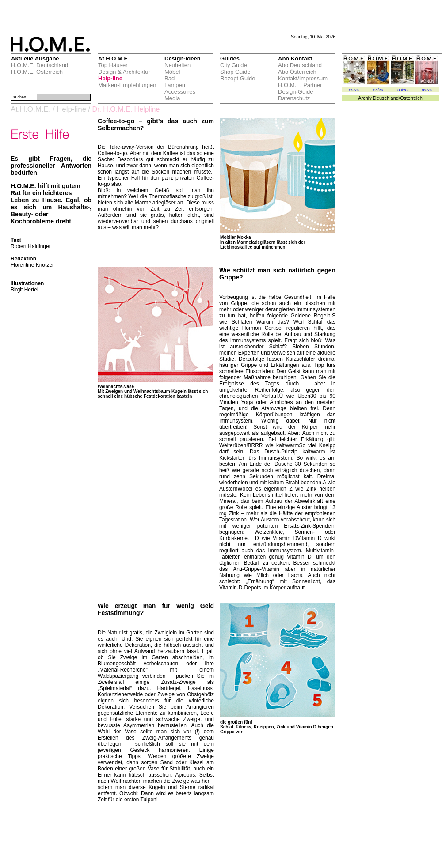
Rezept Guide (238, 78)
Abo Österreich (297, 72)
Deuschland (386, 98)
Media (172, 98)
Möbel (172, 72)
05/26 (354, 90)
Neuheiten (177, 65)
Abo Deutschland (300, 65)
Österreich (411, 98)
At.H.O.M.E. (31, 109)
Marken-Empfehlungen (127, 85)
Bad (170, 78)
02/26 (427, 90)
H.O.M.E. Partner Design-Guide (300, 88)
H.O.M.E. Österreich (37, 72)
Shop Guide (235, 72)
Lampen (175, 85)
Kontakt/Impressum (303, 78)
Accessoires (180, 92)
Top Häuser (113, 65)
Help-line (110, 78)
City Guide (234, 65)
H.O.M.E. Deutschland (40, 65)
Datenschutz (294, 98)
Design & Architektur (124, 72)
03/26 (402, 90)
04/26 (378, 90)
